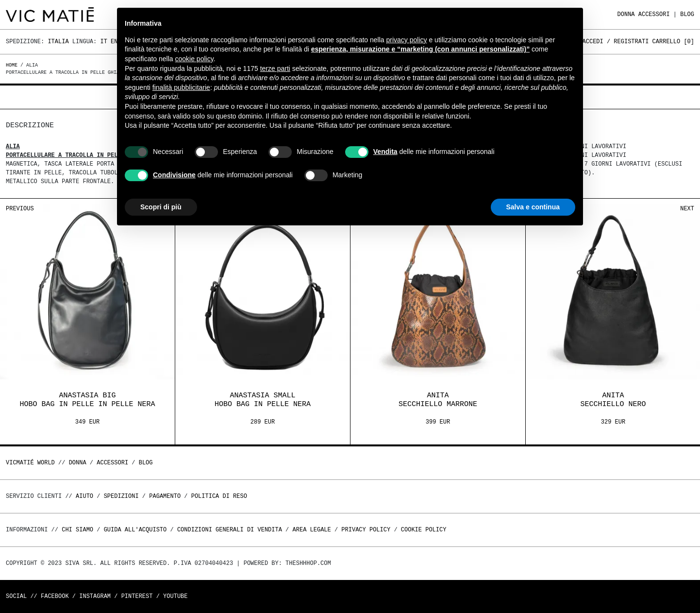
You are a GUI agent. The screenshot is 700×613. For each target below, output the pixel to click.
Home (13, 65)
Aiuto (84, 496)
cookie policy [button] (194, 59)
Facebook (55, 596)
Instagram (95, 596)
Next (687, 209)
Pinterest (137, 596)
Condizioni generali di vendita (230, 530)
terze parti (275, 68)
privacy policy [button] (407, 40)
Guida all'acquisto (135, 530)
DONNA (626, 14)
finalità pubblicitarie (181, 87)
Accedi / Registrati (616, 42)
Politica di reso (219, 496)
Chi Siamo (77, 530)
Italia (58, 42)
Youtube (175, 596)
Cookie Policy (424, 530)
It (103, 42)
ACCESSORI (654, 14)
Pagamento (165, 496)
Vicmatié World (30, 463)
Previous (20, 209)
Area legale (311, 530)
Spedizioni (121, 496)
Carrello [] (673, 42)
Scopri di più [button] (161, 207)
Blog (687, 14)
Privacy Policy (366, 530)
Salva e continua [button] (533, 207)
